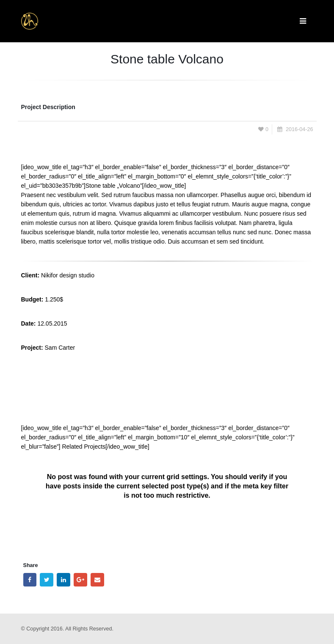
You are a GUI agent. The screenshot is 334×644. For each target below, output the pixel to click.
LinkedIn (63, 580)
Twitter (47, 580)
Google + (80, 580)
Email (97, 580)
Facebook (30, 580)
